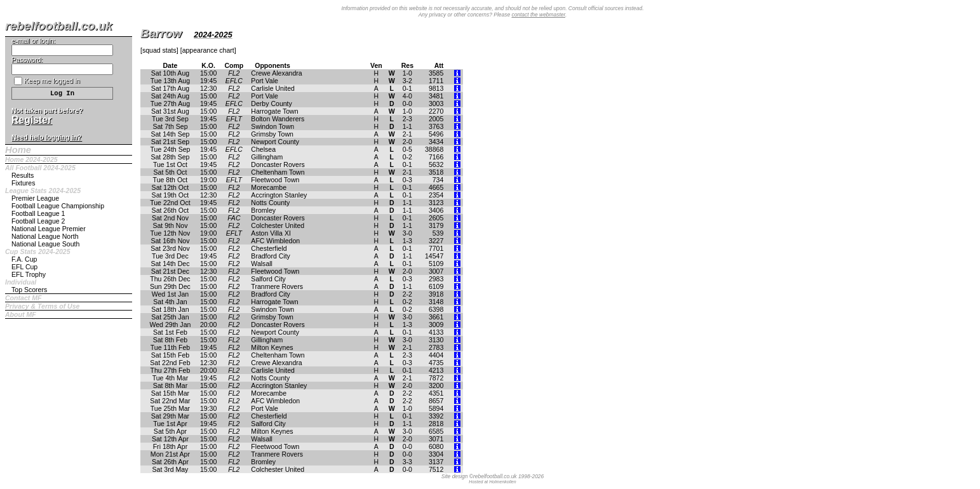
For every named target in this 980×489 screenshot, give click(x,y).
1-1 (407, 126)
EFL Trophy (29, 274)
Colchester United (278, 225)
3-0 (407, 233)
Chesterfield (269, 248)
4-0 (407, 96)
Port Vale (265, 81)
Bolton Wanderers (278, 119)
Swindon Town (272, 126)
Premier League (35, 198)
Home (18, 150)
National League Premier (49, 229)
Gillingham (267, 157)
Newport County (275, 142)
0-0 (407, 104)
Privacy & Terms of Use (42, 306)
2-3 (407, 119)
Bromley (263, 210)
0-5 (407, 149)
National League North (45, 236)
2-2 (407, 294)
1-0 (407, 73)
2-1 (407, 134)
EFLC (234, 81)
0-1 (407, 88)
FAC (234, 218)
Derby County (271, 104)
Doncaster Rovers (278, 164)
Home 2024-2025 (31, 159)
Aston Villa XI (271, 233)
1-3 (407, 241)
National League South (45, 244)
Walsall (262, 264)
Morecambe (269, 187)
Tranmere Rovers (277, 286)
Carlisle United (273, 88)
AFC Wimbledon (275, 241)
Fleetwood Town (275, 180)
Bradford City (271, 256)
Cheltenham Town (278, 172)
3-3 (407, 462)
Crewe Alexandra (276, 73)
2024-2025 (213, 35)
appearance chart (208, 50)
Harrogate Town (274, 111)
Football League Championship (58, 206)
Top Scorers (29, 290)
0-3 (407, 180)
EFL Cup (24, 267)
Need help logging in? (46, 137)
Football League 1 (38, 213)
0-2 (407, 157)
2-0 (407, 142)
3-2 (407, 81)
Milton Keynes (272, 347)
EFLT (234, 119)
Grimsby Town (272, 134)
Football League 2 (38, 221)
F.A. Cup (24, 259)
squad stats (159, 50)
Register (31, 120)
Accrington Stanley (279, 195)
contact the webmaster (538, 15)
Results (23, 175)
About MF (21, 314)
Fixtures (23, 183)
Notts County (270, 203)
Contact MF (23, 298)
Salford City (268, 279)
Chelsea (263, 149)
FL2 (234, 73)
